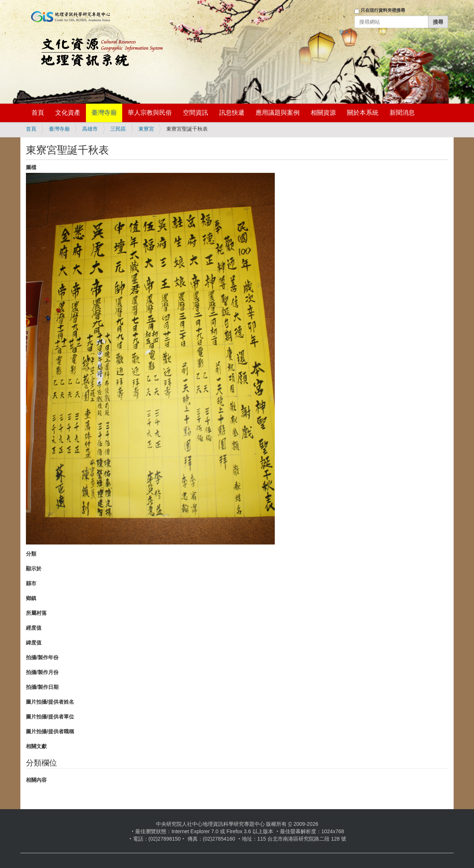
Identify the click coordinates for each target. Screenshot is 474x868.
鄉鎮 (31, 598)
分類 (31, 554)
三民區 (118, 129)
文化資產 (68, 113)
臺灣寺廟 (104, 113)
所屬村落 (36, 613)
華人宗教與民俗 (150, 113)
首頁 (38, 113)
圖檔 (31, 167)
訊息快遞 (232, 113)
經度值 (34, 628)
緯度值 (34, 643)
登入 (344, 32)
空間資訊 (196, 113)
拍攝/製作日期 (42, 687)
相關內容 (36, 780)
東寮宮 (146, 129)
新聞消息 (402, 113)
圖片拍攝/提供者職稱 (50, 731)
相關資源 (323, 113)
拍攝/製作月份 (42, 672)
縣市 (31, 583)
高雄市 (90, 129)
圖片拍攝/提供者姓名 (50, 702)
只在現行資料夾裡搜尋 (383, 10)
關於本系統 (363, 113)
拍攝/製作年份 (42, 657)
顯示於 (34, 569)
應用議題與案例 (278, 113)
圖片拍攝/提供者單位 (50, 717)
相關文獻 (36, 746)
